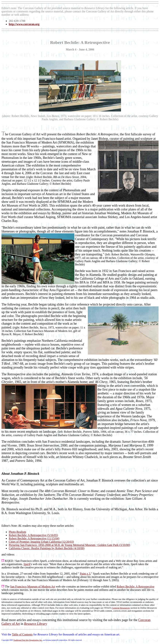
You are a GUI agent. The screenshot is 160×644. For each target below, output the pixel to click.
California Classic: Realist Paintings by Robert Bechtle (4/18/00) (47, 548)
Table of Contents (22, 634)
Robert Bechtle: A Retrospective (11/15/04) (34, 538)
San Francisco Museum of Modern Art (33, 587)
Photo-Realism (17, 532)
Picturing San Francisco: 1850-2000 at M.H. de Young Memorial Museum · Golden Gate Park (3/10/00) (69, 545)
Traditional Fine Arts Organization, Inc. (28, 640)
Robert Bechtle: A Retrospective (135, 587)
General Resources (121, 608)
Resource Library (36, 624)
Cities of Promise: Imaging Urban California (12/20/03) (41, 542)
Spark (27, 564)
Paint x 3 (85, 574)
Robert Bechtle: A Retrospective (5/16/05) (33, 535)
